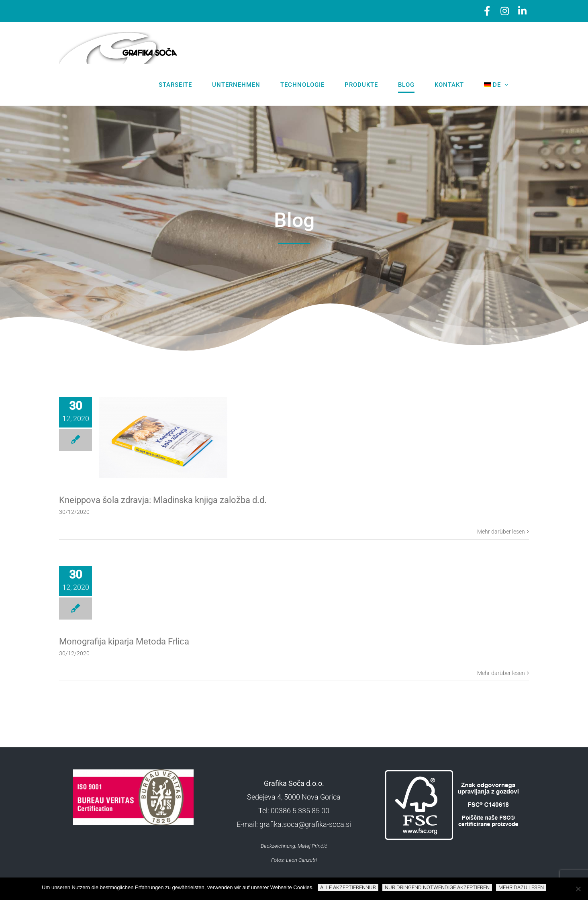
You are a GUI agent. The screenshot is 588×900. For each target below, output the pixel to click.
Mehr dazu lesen (521, 887)
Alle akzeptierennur (348, 887)
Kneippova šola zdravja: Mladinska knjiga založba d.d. (163, 500)
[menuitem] (497, 85)
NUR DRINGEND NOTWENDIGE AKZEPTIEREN (437, 887)
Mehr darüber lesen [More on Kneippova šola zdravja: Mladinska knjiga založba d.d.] (501, 532)
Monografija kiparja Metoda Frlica (124, 641)
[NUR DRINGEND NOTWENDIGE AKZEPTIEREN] (578, 889)
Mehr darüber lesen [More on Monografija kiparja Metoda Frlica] (501, 673)
